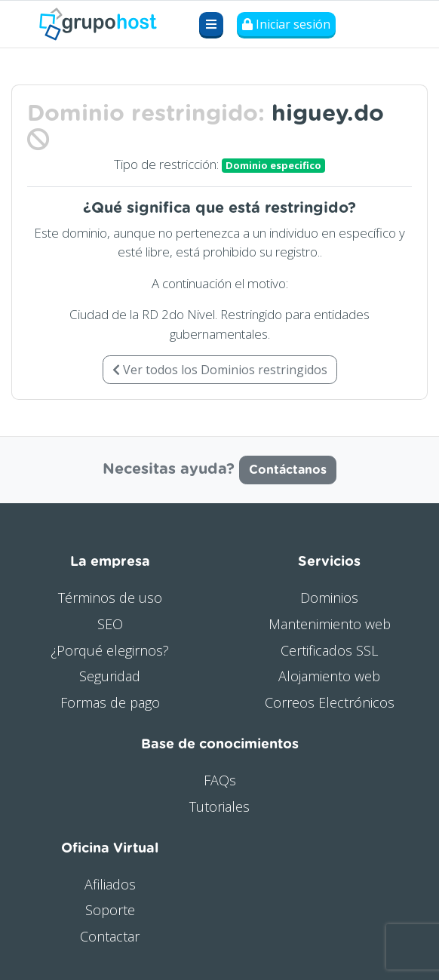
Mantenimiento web (330, 624)
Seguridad (110, 676)
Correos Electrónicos (330, 702)
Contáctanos (288, 470)
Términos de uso (110, 598)
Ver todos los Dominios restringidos (220, 370)
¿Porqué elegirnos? (110, 650)
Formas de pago (110, 702)
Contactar (110, 936)
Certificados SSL (329, 650)
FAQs (220, 780)
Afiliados (110, 884)
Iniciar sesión (286, 24)
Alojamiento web (329, 676)
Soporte (110, 910)
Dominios (329, 598)
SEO (110, 624)
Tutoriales (219, 806)
